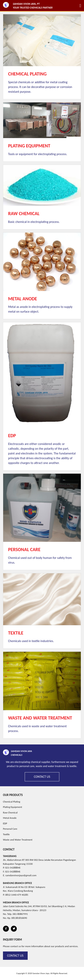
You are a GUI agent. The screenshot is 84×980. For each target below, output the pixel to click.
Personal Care (10, 829)
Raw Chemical (10, 813)
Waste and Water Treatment (18, 840)
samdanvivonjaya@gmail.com (21, 875)
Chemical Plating (12, 802)
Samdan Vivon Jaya (41, 973)
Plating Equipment (12, 807)
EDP (5, 823)
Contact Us (42, 777)
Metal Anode (10, 818)
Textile (6, 834)
